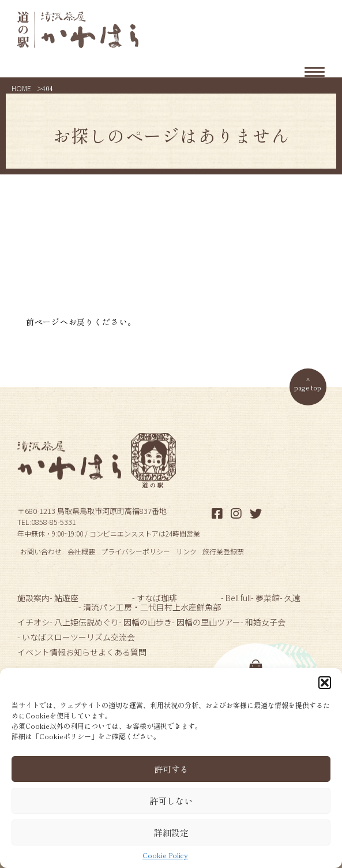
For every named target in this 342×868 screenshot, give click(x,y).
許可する (171, 769)
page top (308, 387)
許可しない (171, 801)
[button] (325, 683)
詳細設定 (171, 832)
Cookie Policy (165, 855)
